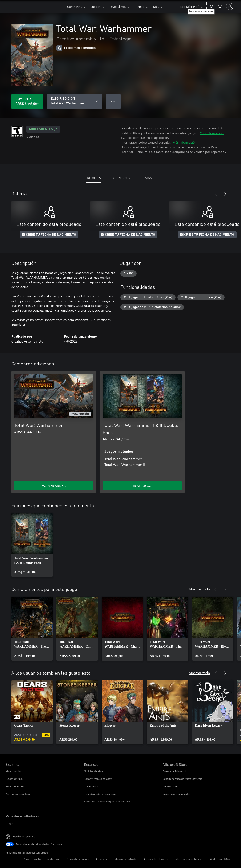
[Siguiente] (225, 194)
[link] (32, 545)
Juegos (96, 6)
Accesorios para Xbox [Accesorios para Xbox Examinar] (18, 794)
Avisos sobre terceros (156, 859)
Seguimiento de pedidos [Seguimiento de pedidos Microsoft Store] (176, 794)
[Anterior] (216, 194)
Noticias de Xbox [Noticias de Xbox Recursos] (94, 771)
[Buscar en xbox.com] (211, 6)
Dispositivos (118, 6)
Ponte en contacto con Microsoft (42, 859)
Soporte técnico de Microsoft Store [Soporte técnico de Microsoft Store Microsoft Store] (183, 779)
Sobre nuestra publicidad (189, 859)
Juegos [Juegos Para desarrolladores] (10, 823)
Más (156, 6)
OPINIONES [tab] (121, 178)
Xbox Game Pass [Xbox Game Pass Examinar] (15, 786)
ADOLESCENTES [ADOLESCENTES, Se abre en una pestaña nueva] (43, 129)
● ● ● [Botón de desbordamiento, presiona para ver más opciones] (113, 101)
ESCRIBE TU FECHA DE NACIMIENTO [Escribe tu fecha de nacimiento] (49, 235)
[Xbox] (53, 7)
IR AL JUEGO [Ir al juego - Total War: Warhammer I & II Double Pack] (142, 486)
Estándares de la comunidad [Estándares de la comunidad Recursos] (100, 794)
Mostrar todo (199, 589)
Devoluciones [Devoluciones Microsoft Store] (170, 786)
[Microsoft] (22, 7)
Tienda (140, 6)
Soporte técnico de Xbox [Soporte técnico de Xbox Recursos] (98, 779)
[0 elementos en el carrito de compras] (220, 6)
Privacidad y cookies (78, 859)
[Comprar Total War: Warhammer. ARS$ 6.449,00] (27, 102)
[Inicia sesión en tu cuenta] (230, 6)
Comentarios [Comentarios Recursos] (91, 786)
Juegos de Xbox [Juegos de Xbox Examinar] (14, 779)
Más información (212, 133)
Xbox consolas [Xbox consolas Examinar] (14, 771)
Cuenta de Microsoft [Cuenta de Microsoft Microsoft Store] (174, 771)
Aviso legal (102, 859)
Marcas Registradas (126, 859)
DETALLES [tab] (94, 178)
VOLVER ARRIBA (54, 486)
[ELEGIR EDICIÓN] (74, 102)
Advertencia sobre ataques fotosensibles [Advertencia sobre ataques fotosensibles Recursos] (107, 801)
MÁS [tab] (148, 178)
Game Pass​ (75, 6)
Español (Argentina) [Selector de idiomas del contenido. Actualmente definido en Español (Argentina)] (24, 836)
